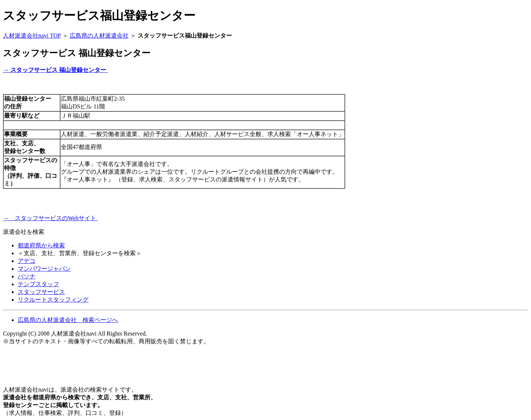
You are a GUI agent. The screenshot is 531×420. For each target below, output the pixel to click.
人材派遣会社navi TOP (32, 36)
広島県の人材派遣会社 (99, 36)
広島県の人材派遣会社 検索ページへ (68, 320)
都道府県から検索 (41, 245)
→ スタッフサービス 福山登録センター (55, 70)
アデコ (27, 261)
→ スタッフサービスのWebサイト (51, 218)
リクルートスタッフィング (53, 300)
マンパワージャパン (44, 269)
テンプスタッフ (38, 284)
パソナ (27, 276)
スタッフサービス (41, 292)
